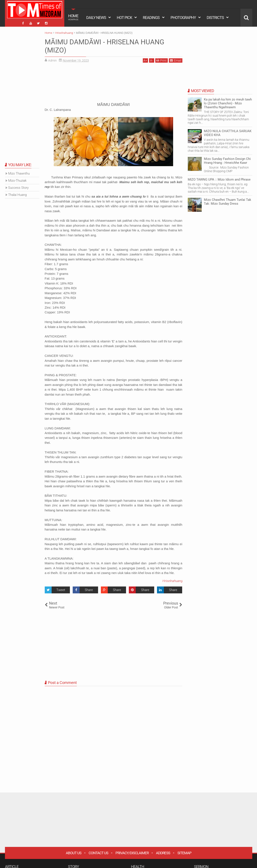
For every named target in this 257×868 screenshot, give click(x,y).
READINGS (151, 18)
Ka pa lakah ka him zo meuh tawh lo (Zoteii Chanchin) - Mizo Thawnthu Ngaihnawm (228, 103)
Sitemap (184, 853)
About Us (74, 853)
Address (163, 853)
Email (176, 60)
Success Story (18, 188)
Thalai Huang (17, 195)
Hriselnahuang (172, 581)
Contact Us (98, 853)
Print (162, 60)
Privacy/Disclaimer (132, 853)
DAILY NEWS (96, 18)
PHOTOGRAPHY (183, 18)
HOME (73, 17)
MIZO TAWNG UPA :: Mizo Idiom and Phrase (219, 179)
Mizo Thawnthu (19, 173)
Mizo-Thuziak (17, 181)
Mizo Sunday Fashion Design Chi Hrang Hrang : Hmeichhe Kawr (227, 161)
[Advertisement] (114, 84)
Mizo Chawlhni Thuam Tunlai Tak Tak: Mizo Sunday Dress (228, 202)
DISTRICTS (215, 18)
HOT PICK (124, 18)
